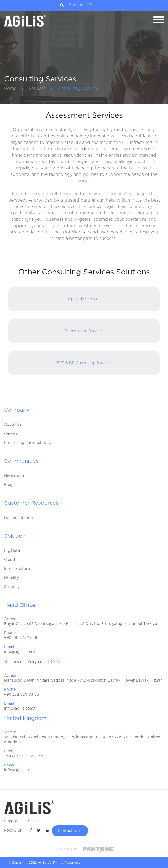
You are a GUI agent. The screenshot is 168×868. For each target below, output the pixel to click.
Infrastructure (17, 569)
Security (12, 587)
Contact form (70, 831)
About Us (13, 425)
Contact (96, 5)
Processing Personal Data (28, 443)
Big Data (12, 551)
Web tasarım (66, 849)
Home (10, 89)
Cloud (9, 560)
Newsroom (14, 476)
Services (37, 89)
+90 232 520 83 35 (22, 695)
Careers (11, 434)
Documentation (18, 518)
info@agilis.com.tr (21, 652)
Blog (8, 485)
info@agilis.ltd (17, 770)
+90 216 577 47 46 (21, 638)
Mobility (11, 578)
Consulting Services (79, 89)
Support (77, 5)
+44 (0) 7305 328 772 (24, 756)
